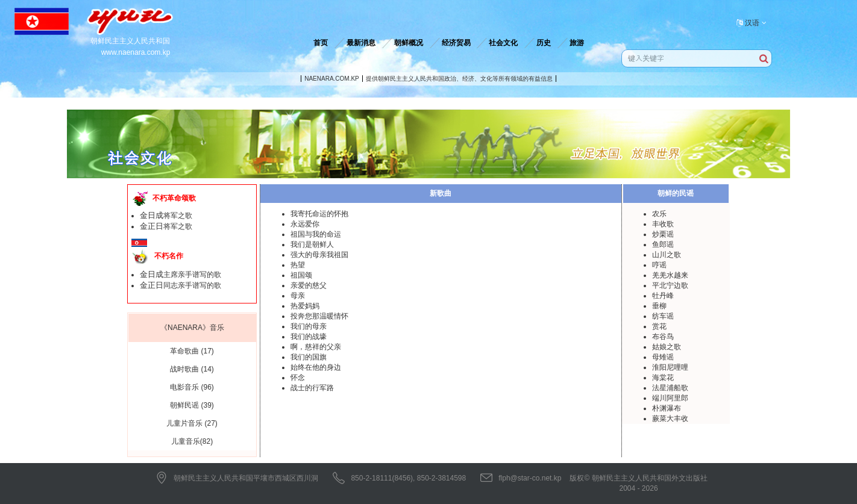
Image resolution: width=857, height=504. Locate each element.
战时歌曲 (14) (192, 369)
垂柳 (659, 306)
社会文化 (503, 43)
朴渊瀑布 (667, 408)
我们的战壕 (309, 337)
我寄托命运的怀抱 (319, 214)
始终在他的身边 (316, 367)
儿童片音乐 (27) (192, 423)
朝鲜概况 (409, 43)
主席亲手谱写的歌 (181, 275)
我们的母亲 (309, 326)
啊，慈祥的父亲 (316, 347)
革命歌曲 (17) (192, 351)
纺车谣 (663, 316)
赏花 (659, 326)
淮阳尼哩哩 (670, 367)
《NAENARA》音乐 (192, 328)
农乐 (659, 214)
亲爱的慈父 (309, 285)
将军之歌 (166, 216)
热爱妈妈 (305, 306)
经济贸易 (456, 43)
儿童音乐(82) (192, 441)
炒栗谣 (663, 234)
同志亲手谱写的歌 (181, 285)
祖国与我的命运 (316, 234)
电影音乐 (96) (192, 387)
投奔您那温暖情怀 (319, 316)
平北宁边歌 (670, 285)
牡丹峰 (663, 296)
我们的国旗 (309, 357)
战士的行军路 (312, 388)
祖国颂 (301, 275)
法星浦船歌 (670, 388)
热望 (298, 265)
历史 (544, 43)
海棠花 (663, 378)
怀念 (298, 378)
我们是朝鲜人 (312, 244)
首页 (321, 43)
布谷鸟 (663, 337)
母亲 (298, 296)
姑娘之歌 (667, 347)
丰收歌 (663, 224)
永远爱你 (305, 224)
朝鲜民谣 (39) (192, 405)
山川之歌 (667, 255)
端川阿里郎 (670, 398)
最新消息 (361, 43)
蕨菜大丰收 (670, 418)
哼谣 (659, 265)
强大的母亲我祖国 (319, 255)
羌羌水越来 (670, 275)
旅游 (577, 43)
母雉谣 (663, 357)
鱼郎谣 (663, 244)
